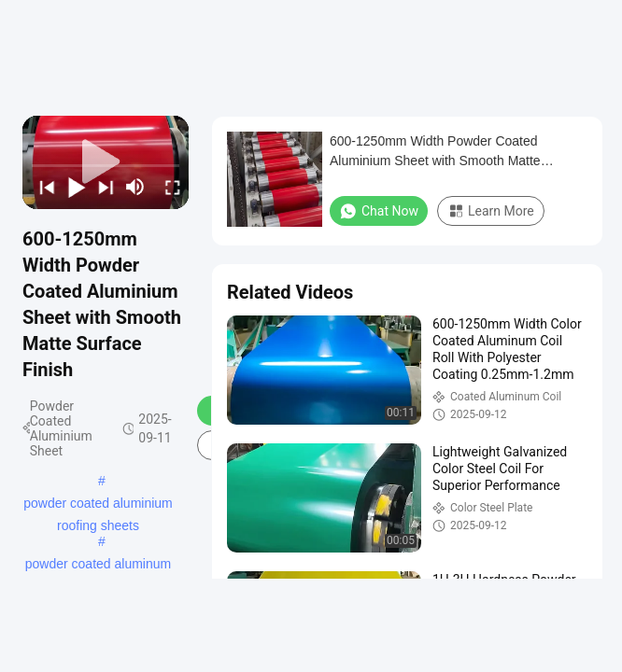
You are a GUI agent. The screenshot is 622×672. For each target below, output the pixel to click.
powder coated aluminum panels (98, 566)
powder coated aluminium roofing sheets (98, 505)
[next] (102, 187)
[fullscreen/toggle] (169, 187)
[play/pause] (73, 187)
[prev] (43, 187)
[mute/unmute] (135, 187)
